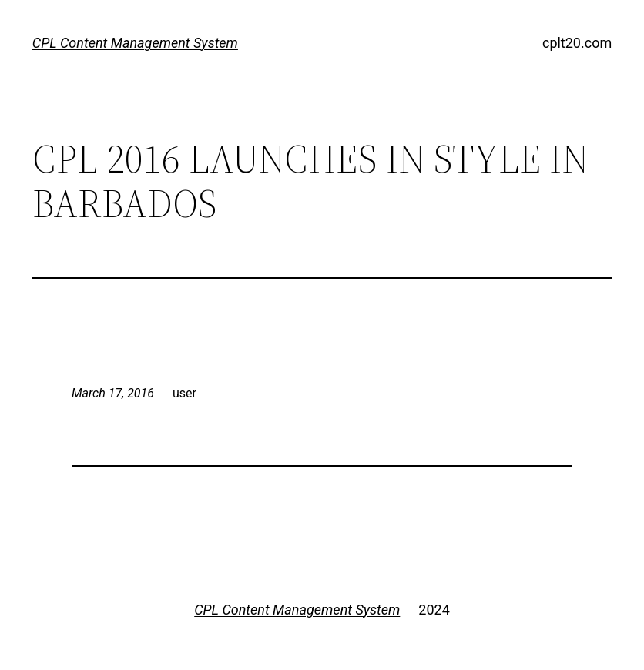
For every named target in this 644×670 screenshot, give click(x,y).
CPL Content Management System (135, 43)
